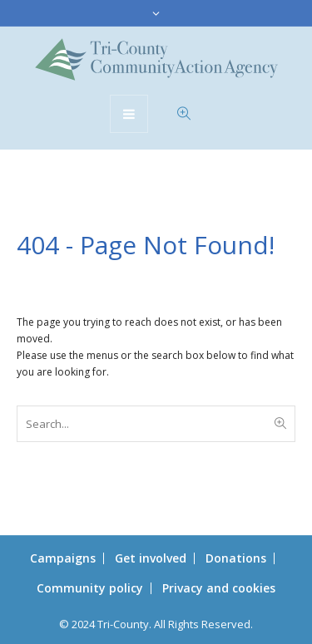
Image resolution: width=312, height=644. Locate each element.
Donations (236, 558)
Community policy (90, 588)
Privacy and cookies (219, 588)
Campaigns (63, 558)
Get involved (151, 558)
